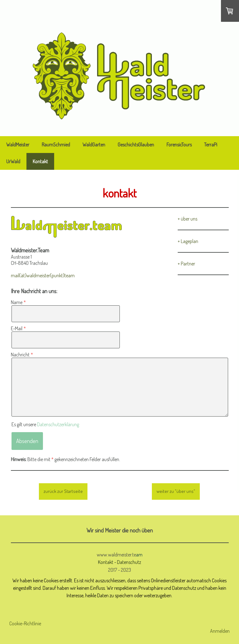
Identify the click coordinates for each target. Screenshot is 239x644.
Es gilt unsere (45, 424)
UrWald (13, 161)
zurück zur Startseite (63, 491)
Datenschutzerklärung (58, 424)
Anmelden (220, 631)
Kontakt (40, 161)
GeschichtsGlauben (136, 145)
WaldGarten (94, 145)
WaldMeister (18, 145)
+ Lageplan (188, 241)
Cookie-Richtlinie (25, 623)
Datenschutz (129, 562)
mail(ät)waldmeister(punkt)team (43, 275)
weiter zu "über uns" (176, 491)
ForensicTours (179, 145)
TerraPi (211, 145)
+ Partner (186, 264)
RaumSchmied (56, 145)
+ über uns (187, 219)
